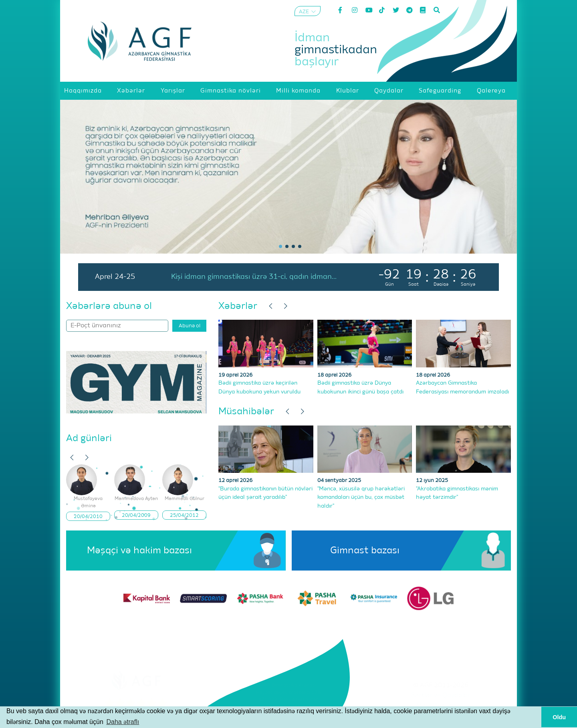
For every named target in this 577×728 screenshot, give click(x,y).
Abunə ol (190, 326)
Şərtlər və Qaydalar (441, 696)
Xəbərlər (238, 306)
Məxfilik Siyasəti (441, 706)
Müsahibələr (246, 411)
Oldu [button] (559, 717)
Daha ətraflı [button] (123, 722)
